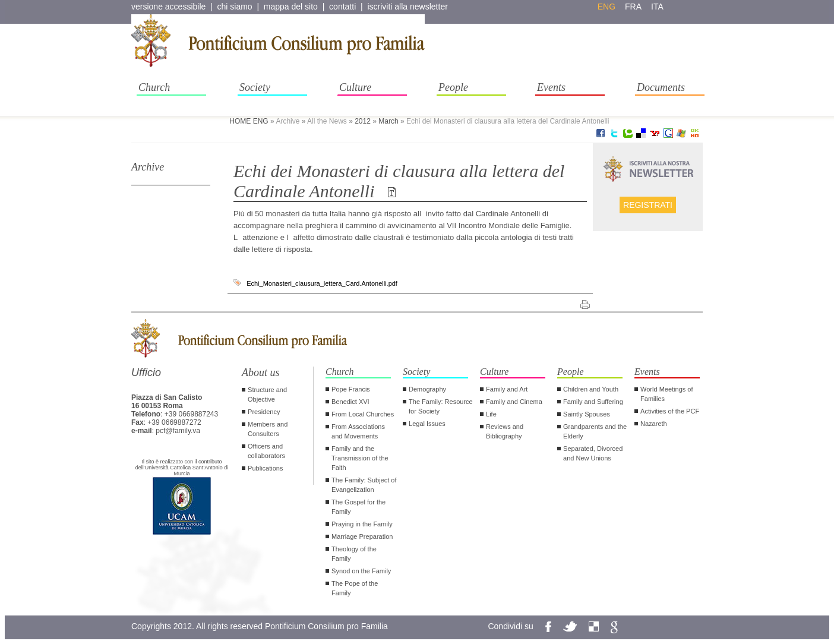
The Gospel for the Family (358, 507)
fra (633, 7)
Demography (427, 389)
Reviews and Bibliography (505, 431)
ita (657, 7)
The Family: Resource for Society (441, 406)
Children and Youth (591, 389)
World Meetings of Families (666, 394)
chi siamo (235, 7)
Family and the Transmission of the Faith (360, 458)
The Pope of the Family (355, 588)
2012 (363, 121)
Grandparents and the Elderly (595, 431)
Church (154, 87)
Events (551, 87)
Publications (265, 468)
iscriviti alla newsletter (407, 7)
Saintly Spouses (587, 414)
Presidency (264, 412)
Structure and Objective (267, 394)
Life (491, 414)
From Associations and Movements (358, 431)
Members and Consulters (268, 429)
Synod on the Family (361, 571)
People (453, 87)
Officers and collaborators (266, 451)
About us (261, 372)
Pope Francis (351, 389)
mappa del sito (291, 7)
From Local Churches (363, 414)
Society (255, 87)
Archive (148, 167)
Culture (355, 87)
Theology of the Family (354, 554)
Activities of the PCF (670, 411)
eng (606, 7)
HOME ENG (249, 121)
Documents (661, 87)
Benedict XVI (350, 402)
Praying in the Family (362, 524)
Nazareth (654, 424)
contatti (342, 7)
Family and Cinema (514, 402)
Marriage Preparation (362, 536)
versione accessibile (168, 7)
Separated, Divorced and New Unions (593, 453)
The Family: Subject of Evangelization (364, 485)
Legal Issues (427, 424)
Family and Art (507, 389)
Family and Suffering (593, 402)
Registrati (648, 205)
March (388, 121)
